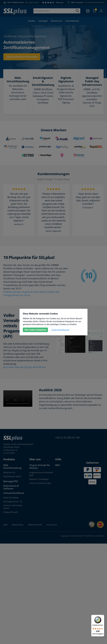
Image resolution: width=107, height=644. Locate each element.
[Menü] (103, 617)
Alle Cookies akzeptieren (35, 330)
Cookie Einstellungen (60, 330)
